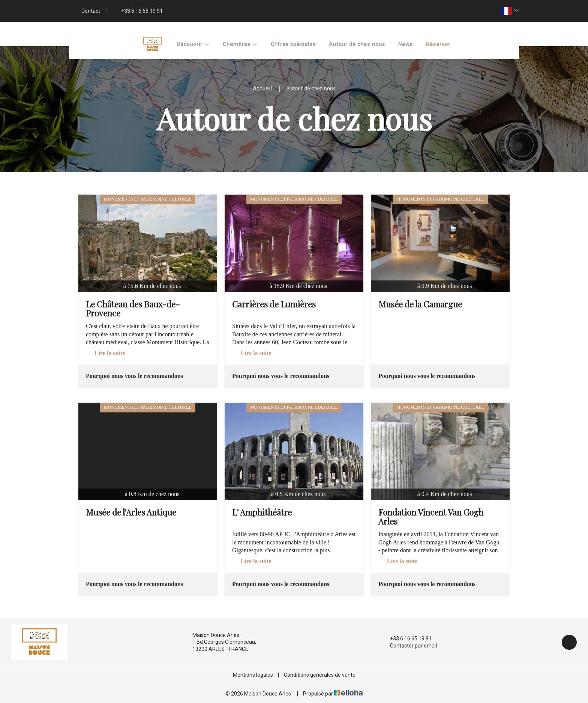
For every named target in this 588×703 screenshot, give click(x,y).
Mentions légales (253, 675)
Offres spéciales (293, 44)
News (406, 44)
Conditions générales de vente (320, 675)
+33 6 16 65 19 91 (406, 639)
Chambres (240, 44)
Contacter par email (409, 646)
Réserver (438, 44)
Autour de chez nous (357, 44)
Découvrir (193, 44)
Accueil (262, 88)
